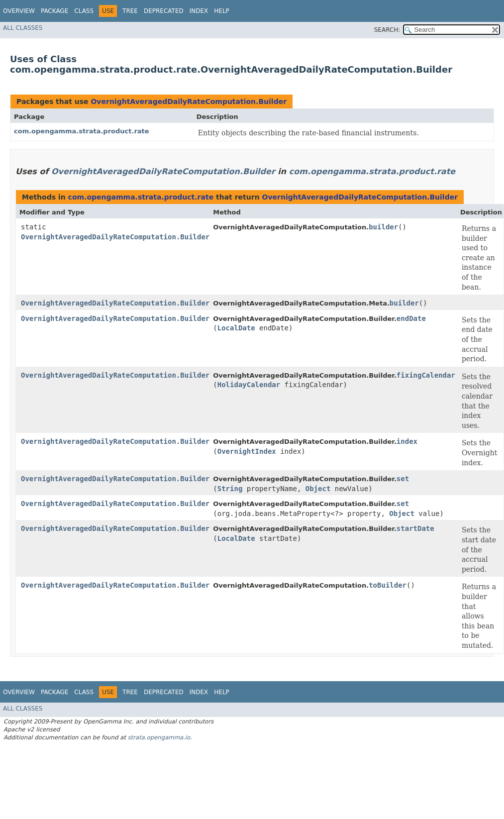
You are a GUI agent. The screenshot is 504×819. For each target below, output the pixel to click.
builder (383, 227)
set (403, 479)
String (230, 489)
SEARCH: (387, 30)
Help (222, 11)
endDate (411, 318)
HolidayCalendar (249, 385)
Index (199, 11)
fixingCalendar (426, 375)
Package (54, 11)
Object (318, 489)
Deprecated (164, 11)
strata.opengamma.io (159, 737)
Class (84, 11)
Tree (130, 11)
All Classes (23, 28)
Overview (19, 11)
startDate (415, 528)
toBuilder (388, 585)
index (407, 441)
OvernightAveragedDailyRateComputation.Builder (189, 102)
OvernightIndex (247, 451)
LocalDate (236, 328)
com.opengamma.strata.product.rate (82, 131)
